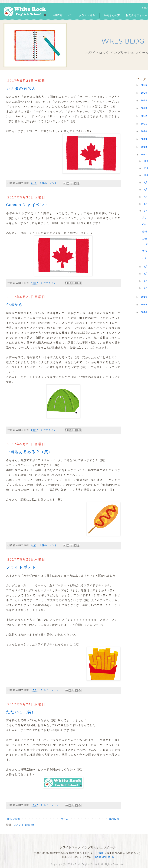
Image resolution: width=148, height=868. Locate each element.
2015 (144, 304)
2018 (144, 147)
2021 (144, 124)
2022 (144, 116)
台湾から (15, 305)
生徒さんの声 (112, 15)
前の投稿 (114, 819)
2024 (144, 100)
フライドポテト (21, 567)
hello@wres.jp (105, 857)
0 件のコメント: (49, 183)
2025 (144, 93)
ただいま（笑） (21, 712)
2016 (144, 297)
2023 (144, 108)
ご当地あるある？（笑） (29, 452)
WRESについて (62, 15)
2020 (144, 131)
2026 (144, 85)
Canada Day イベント (27, 205)
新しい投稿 (14, 819)
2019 (144, 139)
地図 (101, 853)
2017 (144, 155)
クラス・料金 (87, 15)
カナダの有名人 (21, 88)
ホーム (65, 819)
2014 (144, 312)
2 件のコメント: (51, 805)
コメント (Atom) (24, 825)
